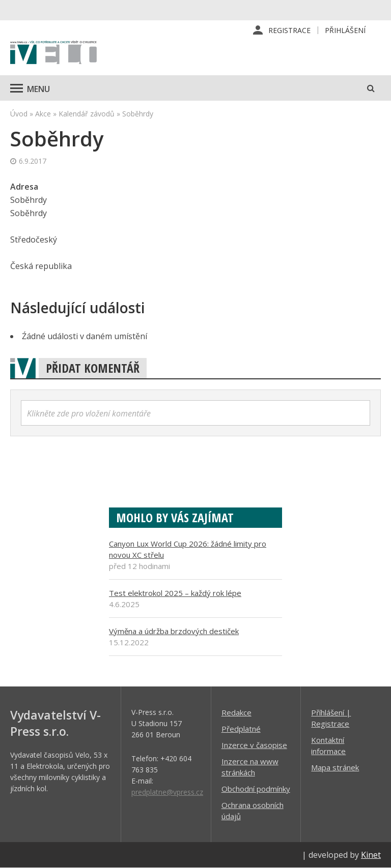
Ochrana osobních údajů (253, 811)
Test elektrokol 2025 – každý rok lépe (175, 593)
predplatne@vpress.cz (167, 792)
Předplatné (241, 729)
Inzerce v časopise (254, 745)
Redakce (236, 712)
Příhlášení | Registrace (331, 718)
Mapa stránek (335, 767)
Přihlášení (345, 30)
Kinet (371, 855)
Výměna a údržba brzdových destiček (174, 631)
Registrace (289, 30)
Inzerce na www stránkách (250, 767)
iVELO (53, 53)
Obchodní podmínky (256, 789)
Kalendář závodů (87, 114)
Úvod (19, 114)
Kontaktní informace (328, 745)
